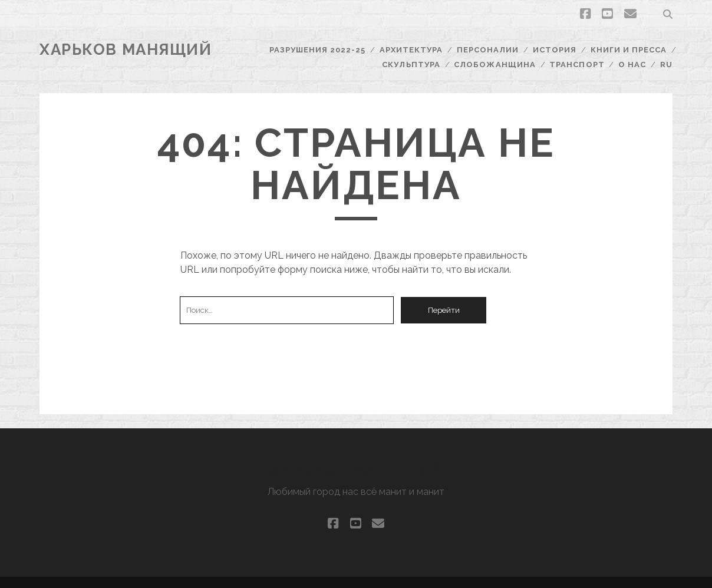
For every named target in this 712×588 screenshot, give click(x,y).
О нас (632, 65)
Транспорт (577, 65)
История (555, 50)
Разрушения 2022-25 (318, 50)
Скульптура (411, 65)
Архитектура (411, 50)
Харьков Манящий (126, 49)
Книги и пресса (629, 50)
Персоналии (488, 50)
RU (666, 65)
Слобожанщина (495, 65)
